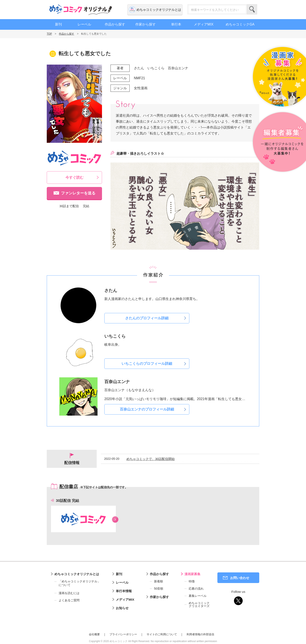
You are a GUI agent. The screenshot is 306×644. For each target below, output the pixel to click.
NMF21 (139, 78)
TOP (49, 34)
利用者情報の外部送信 (200, 634)
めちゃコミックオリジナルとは (159, 10)
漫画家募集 (192, 574)
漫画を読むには (69, 593)
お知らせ (122, 608)
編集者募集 (279, 142)
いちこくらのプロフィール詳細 (147, 364)
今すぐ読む (74, 178)
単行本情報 (124, 591)
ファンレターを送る (78, 193)
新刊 (58, 24)
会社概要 (94, 634)
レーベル (84, 24)
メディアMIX (204, 24)
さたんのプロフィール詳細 (147, 318)
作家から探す (146, 24)
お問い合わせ (240, 578)
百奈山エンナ (178, 68)
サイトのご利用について (162, 634)
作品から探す (115, 24)
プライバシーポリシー (123, 634)
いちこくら (156, 68)
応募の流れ (196, 589)
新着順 (159, 581)
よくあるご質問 (69, 600)
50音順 (159, 589)
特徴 (192, 581)
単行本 (176, 24)
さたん (139, 68)
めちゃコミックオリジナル (81, 10)
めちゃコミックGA (240, 24)
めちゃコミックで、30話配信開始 (151, 459)
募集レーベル (198, 596)
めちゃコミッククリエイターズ (199, 604)
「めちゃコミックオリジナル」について (77, 583)
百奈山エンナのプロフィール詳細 (147, 409)
